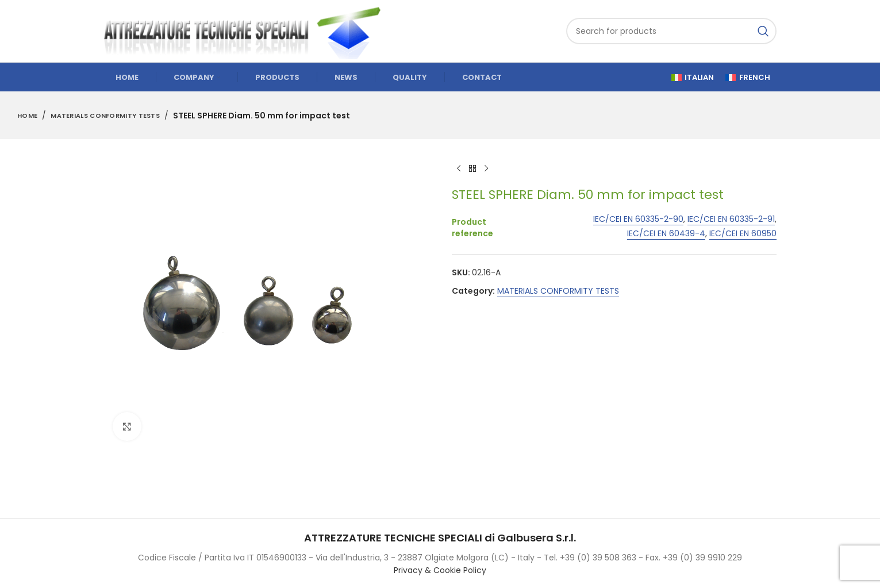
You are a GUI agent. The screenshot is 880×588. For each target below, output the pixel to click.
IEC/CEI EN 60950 (743, 234)
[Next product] (486, 169)
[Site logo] (248, 30)
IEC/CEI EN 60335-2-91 (731, 220)
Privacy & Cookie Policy (440, 570)
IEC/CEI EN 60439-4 (666, 234)
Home (27, 116)
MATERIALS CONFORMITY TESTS (105, 116)
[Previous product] (459, 169)
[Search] (671, 31)
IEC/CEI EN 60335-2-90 (638, 220)
